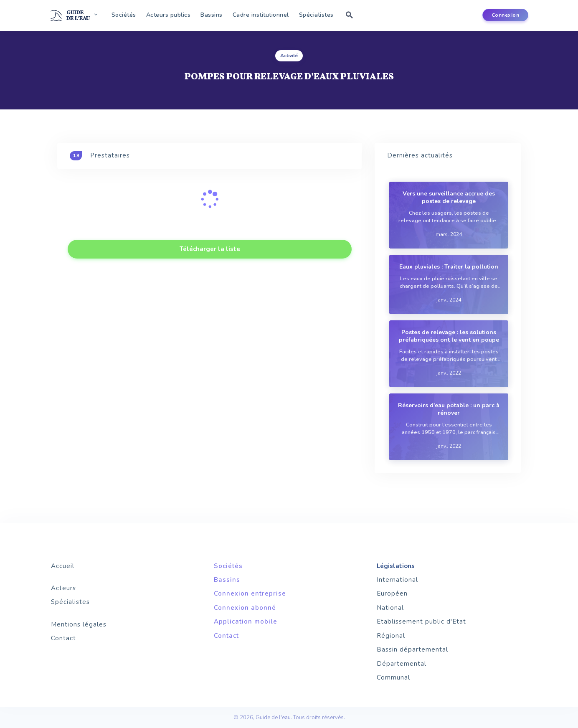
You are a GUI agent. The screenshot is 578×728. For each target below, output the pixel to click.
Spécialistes (316, 15)
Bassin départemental (412, 649)
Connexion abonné (245, 608)
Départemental (402, 664)
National (390, 608)
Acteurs (63, 588)
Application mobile (246, 621)
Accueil (63, 566)
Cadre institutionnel (261, 15)
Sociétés (124, 15)
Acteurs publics (169, 15)
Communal (393, 677)
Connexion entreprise (250, 594)
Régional (391, 636)
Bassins (212, 15)
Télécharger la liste (210, 249)
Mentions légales (79, 624)
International (397, 580)
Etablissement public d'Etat (421, 621)
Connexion (506, 15)
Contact (63, 638)
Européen (392, 594)
